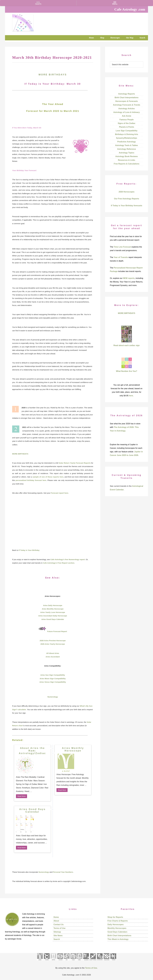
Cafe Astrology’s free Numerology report (68, 559)
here (131, 396)
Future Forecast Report (57, 631)
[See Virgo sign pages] (73, 961)
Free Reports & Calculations (127, 164)
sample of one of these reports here (48, 477)
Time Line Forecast (122, 247)
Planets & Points (127, 127)
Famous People (127, 120)
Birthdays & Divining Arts (126, 134)
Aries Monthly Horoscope (53, 609)
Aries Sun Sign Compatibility (53, 675)
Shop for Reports (115, 917)
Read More (22, 796)
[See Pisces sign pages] (113, 961)
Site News (58, 936)
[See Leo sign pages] (67, 961)
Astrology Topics (127, 153)
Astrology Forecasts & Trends (127, 105)
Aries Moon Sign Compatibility (53, 679)
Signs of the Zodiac (127, 123)
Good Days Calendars (117, 932)
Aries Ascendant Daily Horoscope (53, 616)
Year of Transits (121, 257)
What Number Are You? (127, 371)
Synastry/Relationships (127, 138)
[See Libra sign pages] (79, 961)
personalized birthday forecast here (31, 480)
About (56, 921)
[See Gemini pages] (53, 961)
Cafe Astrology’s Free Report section (59, 563)
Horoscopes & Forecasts (127, 101)
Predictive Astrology (126, 142)
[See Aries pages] (40, 961)
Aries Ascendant (53, 657)
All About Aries (53, 653)
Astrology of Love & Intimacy (126, 112)
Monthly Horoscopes (117, 928)
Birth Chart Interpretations (127, 98)
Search (57, 939)
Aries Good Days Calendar (53, 619)
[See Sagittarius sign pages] (93, 961)
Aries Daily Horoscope (53, 605)
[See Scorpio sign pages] (86, 961)
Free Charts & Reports (118, 921)
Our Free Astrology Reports (127, 199)
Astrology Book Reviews (127, 156)
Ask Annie (127, 116)
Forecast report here (60, 493)
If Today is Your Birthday (29, 550)
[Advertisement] (53, 522)
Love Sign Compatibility (127, 131)
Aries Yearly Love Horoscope (53, 612)
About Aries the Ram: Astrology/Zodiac (32, 751)
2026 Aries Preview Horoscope (53, 641)
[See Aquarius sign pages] (106, 961)
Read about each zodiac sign (127, 345)
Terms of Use (59, 928)
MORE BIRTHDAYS (53, 75)
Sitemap (57, 932)
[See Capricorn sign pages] (100, 961)
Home (56, 917)
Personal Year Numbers (63, 872)
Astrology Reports (127, 94)
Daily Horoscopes (116, 925)
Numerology (53, 697)
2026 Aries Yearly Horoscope (53, 644)
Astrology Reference (127, 149)
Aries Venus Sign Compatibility (53, 682)
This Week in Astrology (118, 939)
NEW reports (129, 278)
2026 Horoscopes (127, 192)
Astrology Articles (126, 109)
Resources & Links (127, 160)
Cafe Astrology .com (30, 22)
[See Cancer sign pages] (60, 961)
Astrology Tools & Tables (127, 145)
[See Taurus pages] (47, 961)
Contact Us (59, 925)
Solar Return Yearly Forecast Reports (75, 463)
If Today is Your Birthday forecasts (127, 206)
